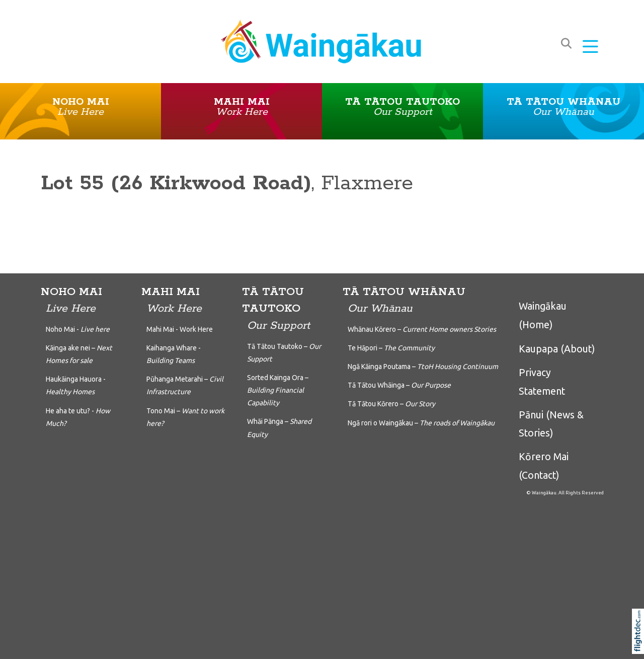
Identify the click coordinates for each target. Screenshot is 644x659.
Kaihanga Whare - (174, 354)
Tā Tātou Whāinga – (399, 385)
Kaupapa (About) (557, 349)
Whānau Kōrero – (422, 329)
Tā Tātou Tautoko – (284, 353)
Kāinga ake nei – (79, 354)
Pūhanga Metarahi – (185, 385)
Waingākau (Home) (543, 315)
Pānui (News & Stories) (551, 424)
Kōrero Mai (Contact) (544, 466)
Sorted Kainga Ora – (278, 390)
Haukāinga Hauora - (76, 385)
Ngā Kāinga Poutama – (423, 367)
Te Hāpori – (391, 348)
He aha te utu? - (78, 417)
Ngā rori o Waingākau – (421, 423)
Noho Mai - (78, 329)
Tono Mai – (185, 417)
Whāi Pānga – (279, 428)
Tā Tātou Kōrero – (391, 404)
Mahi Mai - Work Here (180, 329)
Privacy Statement (542, 382)
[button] (591, 47)
